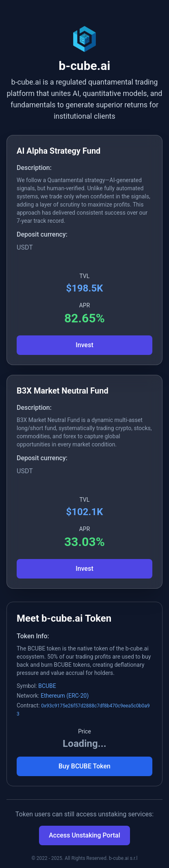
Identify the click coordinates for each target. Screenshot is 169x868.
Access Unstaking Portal (84, 835)
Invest (84, 345)
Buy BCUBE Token (84, 766)
